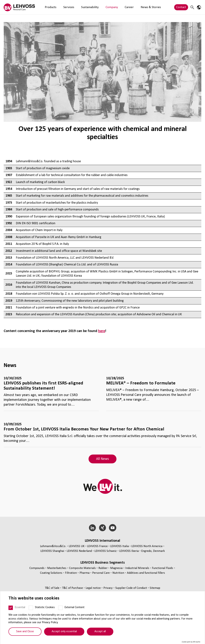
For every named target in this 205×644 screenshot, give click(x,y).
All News (102, 459)
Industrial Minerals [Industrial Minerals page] (138, 568)
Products (49, 7)
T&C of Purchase (73, 588)
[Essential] (11, 610)
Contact (181, 7)
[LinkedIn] (92, 528)
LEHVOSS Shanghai (52, 551)
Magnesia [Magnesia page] (117, 568)
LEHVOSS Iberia (129, 551)
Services (64, 7)
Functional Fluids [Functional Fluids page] (163, 568)
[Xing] (103, 528)
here (102, 331)
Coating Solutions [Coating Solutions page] (52, 573)
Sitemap (155, 588)
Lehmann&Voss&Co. (53, 546)
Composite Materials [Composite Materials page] (83, 568)
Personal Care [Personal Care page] (101, 573)
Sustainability (81, 7)
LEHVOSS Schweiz (106, 551)
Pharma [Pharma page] (85, 573)
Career (114, 7)
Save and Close (25, 634)
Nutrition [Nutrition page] (119, 573)
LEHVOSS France (97, 546)
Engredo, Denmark (153, 551)
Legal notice (93, 588)
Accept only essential (64, 634)
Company (100, 7)
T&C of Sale (52, 588)
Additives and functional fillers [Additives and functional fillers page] (146, 573)
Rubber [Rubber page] (103, 568)
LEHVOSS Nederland (79, 551)
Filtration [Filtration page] (71, 573)
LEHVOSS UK (77, 546)
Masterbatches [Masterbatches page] (57, 568)
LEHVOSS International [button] (102, 541)
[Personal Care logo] (19, 7)
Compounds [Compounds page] (37, 568)
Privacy (108, 588)
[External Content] (60, 610)
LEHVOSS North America (147, 546)
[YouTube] (113, 528)
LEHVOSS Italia (119, 546)
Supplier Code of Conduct (132, 588)
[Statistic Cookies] (31, 610)
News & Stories (132, 7)
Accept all (100, 634)
